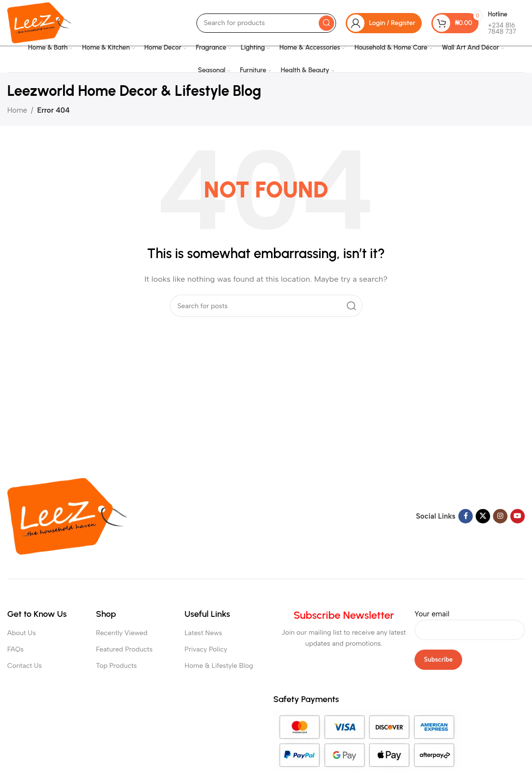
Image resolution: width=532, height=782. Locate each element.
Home (17, 110)
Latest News (203, 633)
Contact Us (25, 666)
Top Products (116, 666)
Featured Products (124, 649)
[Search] (266, 23)
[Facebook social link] (466, 516)
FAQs (15, 649)
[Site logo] (39, 22)
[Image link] (67, 516)
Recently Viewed (122, 633)
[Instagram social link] (500, 516)
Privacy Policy (206, 649)
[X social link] (483, 516)
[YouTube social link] (518, 516)
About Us (21, 633)
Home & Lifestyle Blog (219, 666)
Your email (470, 622)
